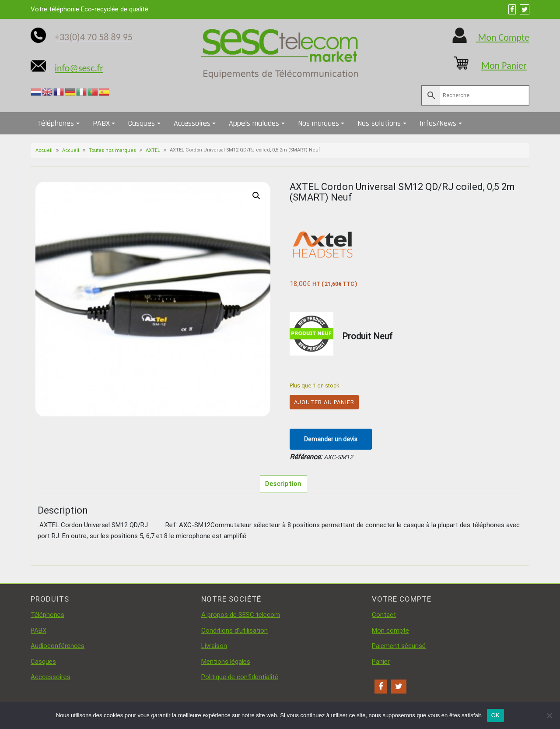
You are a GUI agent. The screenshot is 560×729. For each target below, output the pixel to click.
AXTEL (153, 150)
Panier (381, 662)
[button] (256, 196)
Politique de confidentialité (240, 677)
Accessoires (192, 123)
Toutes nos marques (112, 150)
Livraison (214, 646)
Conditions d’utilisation (234, 630)
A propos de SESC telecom (241, 615)
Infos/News (438, 123)
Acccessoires (51, 677)
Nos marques (318, 123)
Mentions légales (226, 662)
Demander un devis (331, 439)
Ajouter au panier (324, 402)
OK (495, 715)
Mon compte (390, 630)
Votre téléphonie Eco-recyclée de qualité (89, 9)
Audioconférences (58, 646)
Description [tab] (283, 484)
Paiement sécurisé (399, 646)
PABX (101, 123)
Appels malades (254, 123)
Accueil (44, 150)
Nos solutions (379, 123)
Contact (384, 615)
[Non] (549, 715)
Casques (142, 123)
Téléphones (56, 123)
